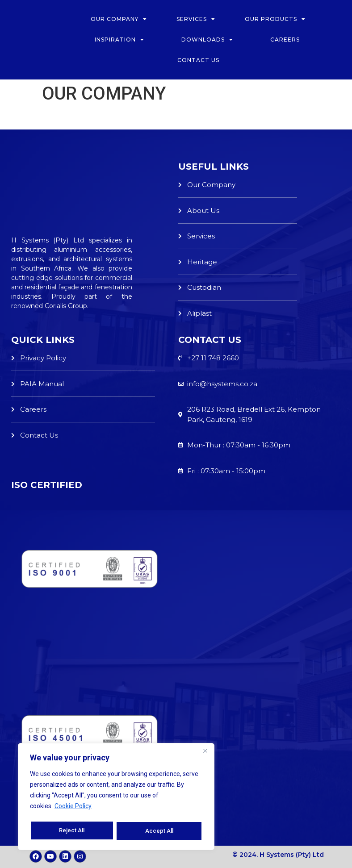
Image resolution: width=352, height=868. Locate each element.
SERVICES (196, 19)
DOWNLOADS (207, 40)
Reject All (72, 831)
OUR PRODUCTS (275, 19)
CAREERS (286, 40)
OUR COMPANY (119, 19)
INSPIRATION (119, 40)
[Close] (205, 753)
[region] (116, 798)
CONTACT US (198, 60)
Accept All (160, 831)
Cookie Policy (73, 809)
